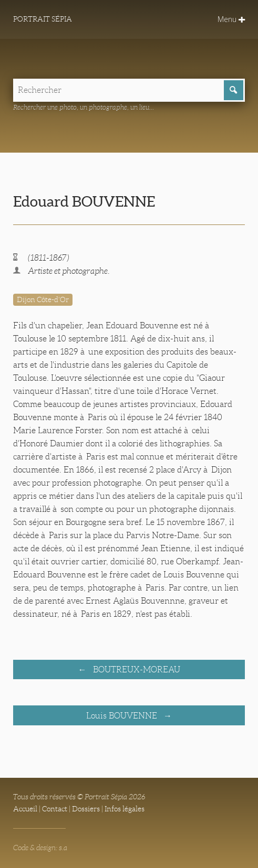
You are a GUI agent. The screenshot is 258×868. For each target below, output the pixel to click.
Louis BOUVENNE (123, 716)
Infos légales (125, 809)
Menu (231, 19)
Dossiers (86, 809)
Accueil (25, 809)
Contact (55, 809)
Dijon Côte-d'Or (43, 299)
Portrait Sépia (43, 19)
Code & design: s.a (40, 848)
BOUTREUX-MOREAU (136, 669)
